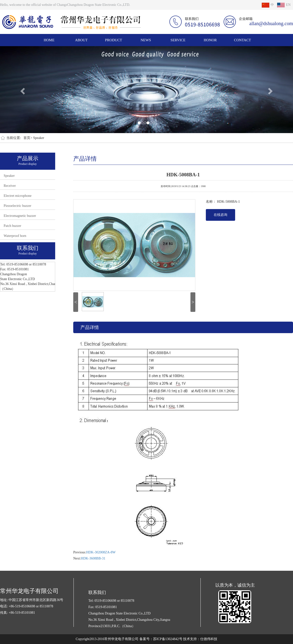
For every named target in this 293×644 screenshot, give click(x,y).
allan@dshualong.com (271, 23)
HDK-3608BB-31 (93, 558)
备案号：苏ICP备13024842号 (161, 639)
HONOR (210, 40)
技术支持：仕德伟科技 (200, 639)
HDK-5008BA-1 (183, 174)
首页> (28, 138)
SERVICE (178, 40)
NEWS (146, 40)
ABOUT (81, 40)
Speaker (39, 138)
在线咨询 (220, 215)
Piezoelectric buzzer (17, 206)
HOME (49, 40)
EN (284, 5)
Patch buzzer (12, 226)
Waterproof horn (15, 236)
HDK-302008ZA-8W (101, 552)
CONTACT (242, 40)
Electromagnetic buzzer (20, 216)
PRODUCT (114, 40)
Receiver (10, 186)
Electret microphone (18, 196)
